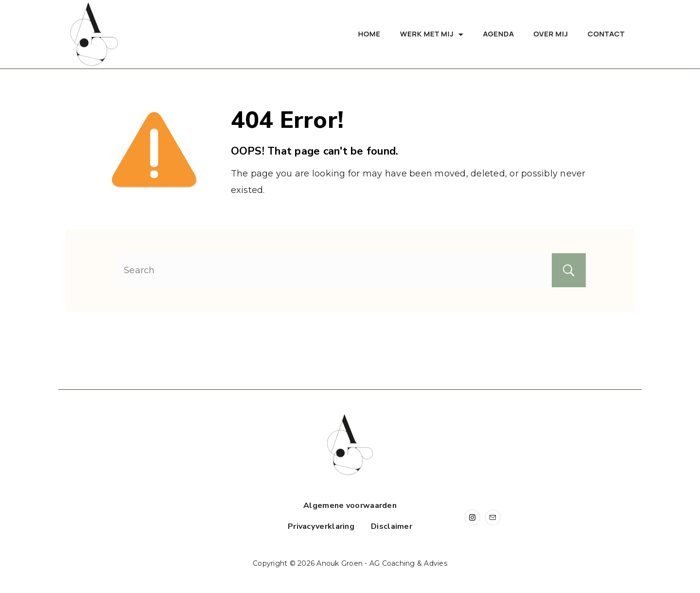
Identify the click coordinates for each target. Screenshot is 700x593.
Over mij (551, 34)
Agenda (498, 34)
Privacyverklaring (321, 527)
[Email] (493, 517)
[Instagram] (472, 517)
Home (369, 34)
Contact (606, 34)
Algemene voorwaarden (350, 506)
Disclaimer (392, 527)
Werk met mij (432, 34)
